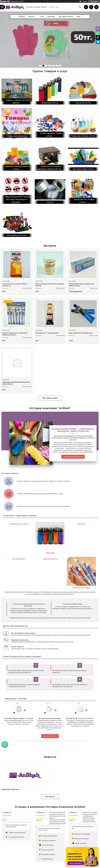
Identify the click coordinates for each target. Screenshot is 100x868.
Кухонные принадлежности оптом (18, 168)
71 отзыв (84, 1)
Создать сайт (14, 1)
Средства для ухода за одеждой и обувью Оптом (49, 168)
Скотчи (50, 202)
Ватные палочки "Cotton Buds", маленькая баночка (50, 285)
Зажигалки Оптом (50, 103)
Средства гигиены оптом (83, 136)
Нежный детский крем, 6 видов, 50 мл (83, 828)
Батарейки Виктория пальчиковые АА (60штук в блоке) (81, 285)
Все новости (50, 797)
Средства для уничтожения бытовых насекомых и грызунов (18, 199)
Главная (22, 17)
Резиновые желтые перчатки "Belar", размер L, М (15, 285)
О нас (42, 17)
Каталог (31, 17)
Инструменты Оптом (17, 235)
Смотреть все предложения (73, 457)
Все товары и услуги (50, 398)
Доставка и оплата (66, 17)
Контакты (51, 17)
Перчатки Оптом (83, 103)
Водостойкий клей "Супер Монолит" (81, 333)
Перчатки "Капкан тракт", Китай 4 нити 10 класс (49, 829)
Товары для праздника (17, 136)
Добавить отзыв (96, 7)
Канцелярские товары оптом (84, 201)
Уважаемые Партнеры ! (10, 789)
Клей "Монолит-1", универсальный (47, 333)
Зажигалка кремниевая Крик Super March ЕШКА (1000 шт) (16, 383)
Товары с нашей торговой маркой (18, 101)
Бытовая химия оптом (83, 169)
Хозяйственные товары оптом (51, 135)
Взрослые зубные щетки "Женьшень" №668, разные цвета (15, 334)
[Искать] (80, 7)
